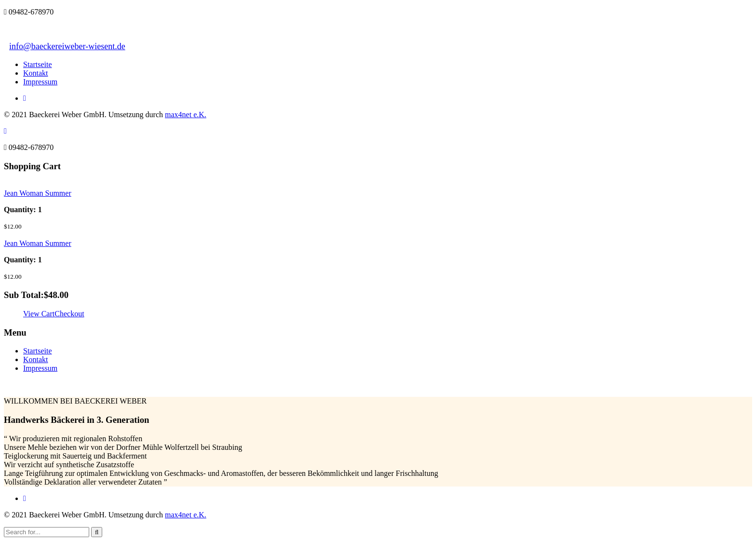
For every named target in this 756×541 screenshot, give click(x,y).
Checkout (69, 314)
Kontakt (36, 73)
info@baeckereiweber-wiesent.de (67, 46)
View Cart (39, 314)
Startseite (38, 64)
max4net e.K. (186, 115)
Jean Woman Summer (38, 193)
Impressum (40, 82)
